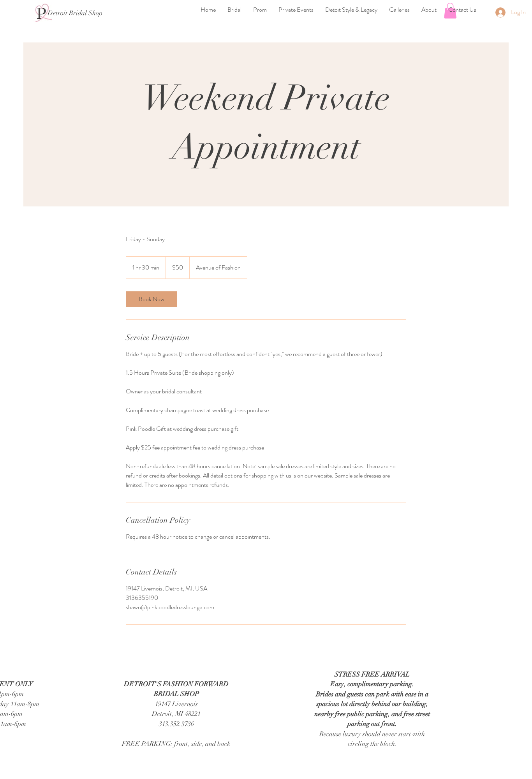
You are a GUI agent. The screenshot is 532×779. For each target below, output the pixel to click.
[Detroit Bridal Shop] (75, 13)
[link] (151, 299)
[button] (234, 10)
